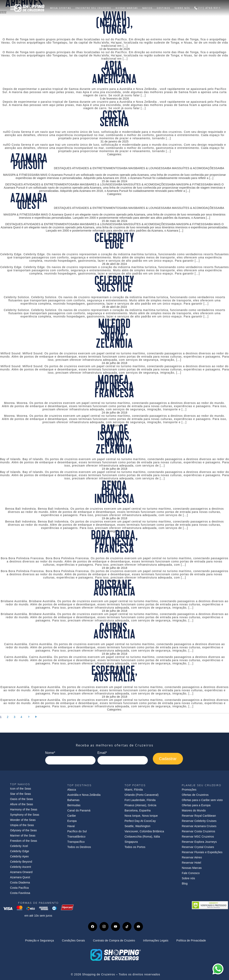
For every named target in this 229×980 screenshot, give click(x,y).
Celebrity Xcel (19, 846)
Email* (102, 753)
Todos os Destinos (79, 847)
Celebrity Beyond (21, 862)
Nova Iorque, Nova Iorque (141, 816)
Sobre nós (188, 878)
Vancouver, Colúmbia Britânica (144, 831)
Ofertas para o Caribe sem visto (202, 800)
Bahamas (73, 800)
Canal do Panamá (79, 810)
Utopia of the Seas (22, 825)
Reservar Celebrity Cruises (199, 821)
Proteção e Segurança (40, 940)
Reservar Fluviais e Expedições (202, 852)
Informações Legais (156, 940)
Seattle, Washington (138, 826)
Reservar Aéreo (192, 857)
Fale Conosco (191, 873)
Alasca (72, 790)
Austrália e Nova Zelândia (84, 795)
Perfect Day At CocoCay (140, 821)
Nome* (50, 753)
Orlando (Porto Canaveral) (142, 795)
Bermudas (74, 805)
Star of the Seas (21, 794)
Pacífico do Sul (77, 831)
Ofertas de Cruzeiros (195, 795)
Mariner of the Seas (23, 836)
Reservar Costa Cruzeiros (198, 831)
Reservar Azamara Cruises (199, 826)
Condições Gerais (73, 940)
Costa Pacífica (19, 888)
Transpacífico (76, 842)
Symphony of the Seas (25, 815)
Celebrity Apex (19, 856)
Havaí (71, 826)
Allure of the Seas (22, 804)
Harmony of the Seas (24, 809)
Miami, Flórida (134, 790)
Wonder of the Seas (23, 820)
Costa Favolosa (20, 893)
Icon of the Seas (21, 789)
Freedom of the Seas (24, 841)
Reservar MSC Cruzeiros (198, 837)
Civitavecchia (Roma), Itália (142, 837)
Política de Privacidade (191, 940)
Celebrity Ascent (21, 867)
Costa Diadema (20, 882)
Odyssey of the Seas (23, 830)
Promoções (189, 790)
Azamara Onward (21, 872)
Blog (185, 883)
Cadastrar (168, 759)
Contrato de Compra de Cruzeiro (114, 940)
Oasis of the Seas (22, 799)
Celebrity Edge (20, 851)
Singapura (131, 842)
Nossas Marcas (192, 868)
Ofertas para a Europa (196, 805)
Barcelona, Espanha (138, 810)
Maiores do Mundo (194, 810)
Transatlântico (76, 837)
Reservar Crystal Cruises (198, 847)
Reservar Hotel (191, 863)
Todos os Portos (135, 847)
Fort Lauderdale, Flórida (140, 800)
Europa (72, 821)
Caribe (72, 816)
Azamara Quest (20, 877)
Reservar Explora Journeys (199, 842)
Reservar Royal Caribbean (199, 816)
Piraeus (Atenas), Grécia (141, 805)
